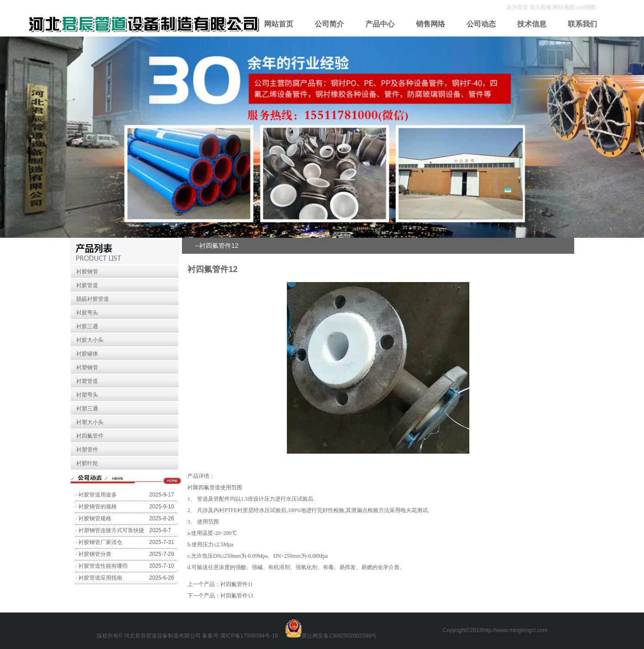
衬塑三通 (87, 408)
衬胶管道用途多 (98, 495)
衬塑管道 (87, 381)
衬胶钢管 (87, 272)
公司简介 (329, 24)
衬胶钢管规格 (95, 518)
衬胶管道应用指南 (100, 578)
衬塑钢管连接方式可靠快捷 (111, 530)
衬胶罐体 (87, 354)
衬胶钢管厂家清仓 (100, 542)
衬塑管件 (87, 450)
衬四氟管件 (90, 436)
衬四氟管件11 (237, 584)
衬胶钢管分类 (95, 554)
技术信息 (532, 24)
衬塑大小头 (90, 422)
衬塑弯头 (87, 395)
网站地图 (564, 7)
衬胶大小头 (90, 340)
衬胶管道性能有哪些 (103, 566)
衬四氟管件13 (237, 596)
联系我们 (582, 24)
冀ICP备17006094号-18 (249, 636)
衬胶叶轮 (87, 463)
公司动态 (481, 24)
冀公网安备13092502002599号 (339, 636)
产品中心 (380, 24)
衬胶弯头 (87, 313)
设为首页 (518, 7)
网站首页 (279, 24)
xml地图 (586, 7)
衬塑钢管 (87, 367)
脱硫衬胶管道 (93, 299)
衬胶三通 (87, 326)
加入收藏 (541, 7)
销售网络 (431, 24)
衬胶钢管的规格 (98, 507)
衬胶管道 (87, 285)
